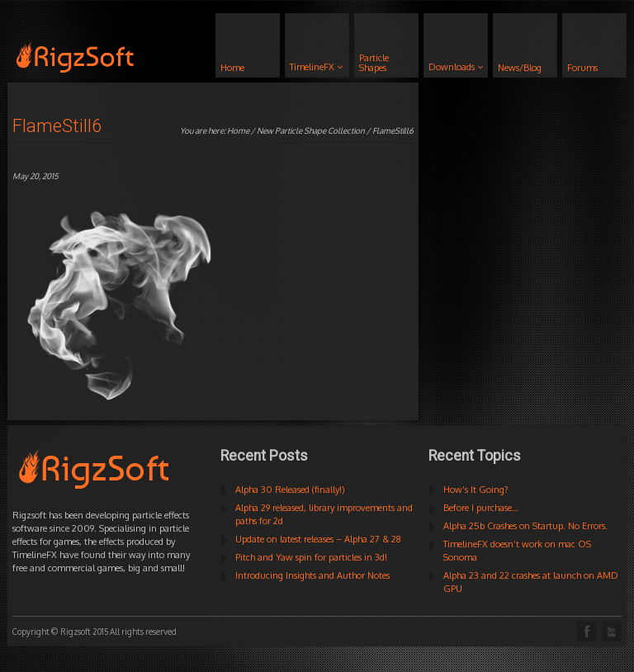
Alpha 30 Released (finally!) (290, 490)
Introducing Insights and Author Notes (312, 575)
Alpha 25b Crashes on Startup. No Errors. (525, 526)
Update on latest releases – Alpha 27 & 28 (318, 539)
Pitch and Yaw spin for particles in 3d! (311, 557)
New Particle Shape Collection (311, 130)
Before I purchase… (481, 508)
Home (238, 130)
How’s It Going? (476, 490)
